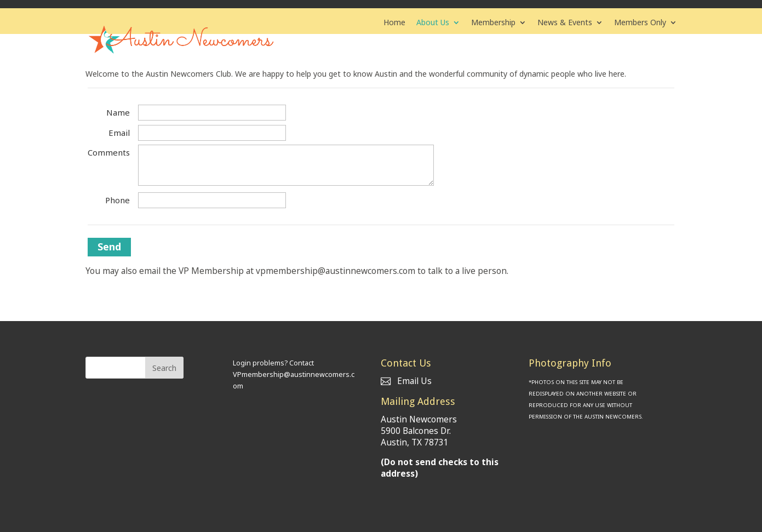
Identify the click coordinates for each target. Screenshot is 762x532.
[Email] (212, 133)
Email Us (406, 381)
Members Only (640, 23)
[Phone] (212, 200)
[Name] (212, 113)
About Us (433, 23)
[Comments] (286, 165)
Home (394, 23)
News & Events (565, 23)
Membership (493, 23)
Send (109, 247)
